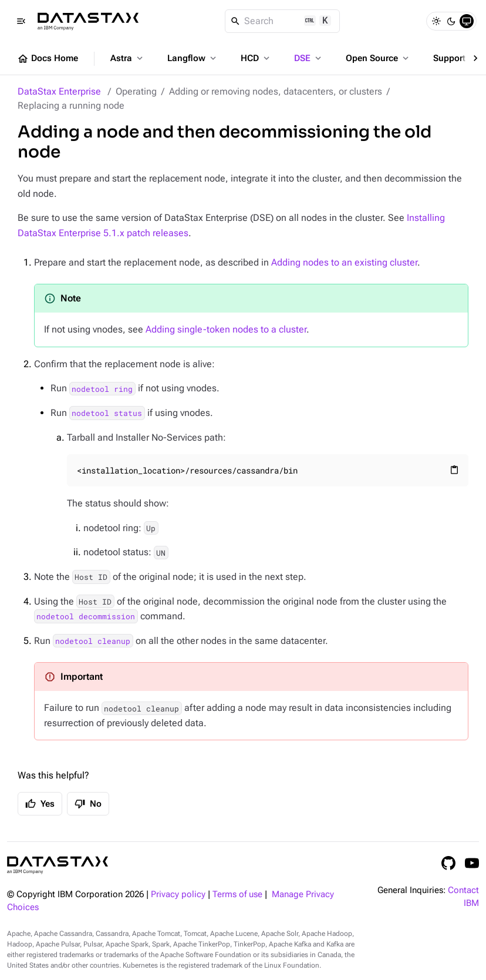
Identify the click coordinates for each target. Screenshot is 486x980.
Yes (40, 804)
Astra (128, 58)
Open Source (378, 58)
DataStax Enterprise (59, 91)
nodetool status (107, 413)
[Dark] (451, 21)
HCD (256, 58)
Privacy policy (178, 895)
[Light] (436, 21)
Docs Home (48, 59)
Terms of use (237, 895)
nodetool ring (102, 388)
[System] (467, 21)
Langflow (193, 58)
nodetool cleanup (93, 641)
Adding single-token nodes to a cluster (226, 329)
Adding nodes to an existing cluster (344, 262)
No (88, 804)
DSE (309, 58)
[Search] (283, 21)
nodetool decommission (86, 616)
